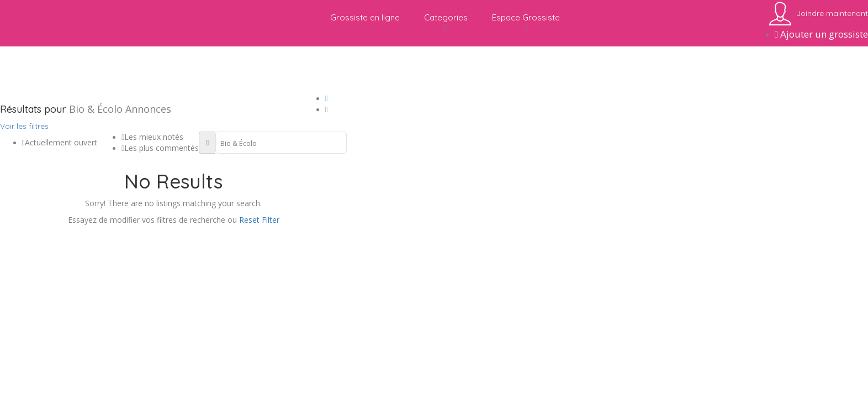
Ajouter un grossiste (821, 34)
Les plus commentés (160, 148)
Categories (446, 22)
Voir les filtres (24, 126)
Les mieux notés (152, 137)
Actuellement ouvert (60, 142)
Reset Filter (259, 220)
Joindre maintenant (832, 13)
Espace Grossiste (526, 22)
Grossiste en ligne (365, 17)
